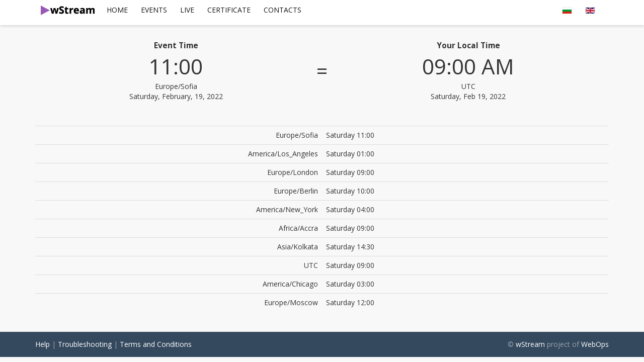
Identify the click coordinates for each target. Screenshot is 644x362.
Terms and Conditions (156, 344)
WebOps (595, 344)
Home (117, 10)
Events (154, 10)
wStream (530, 344)
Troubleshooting (85, 344)
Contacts (283, 10)
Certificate (229, 10)
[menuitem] (117, 10)
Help (43, 344)
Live (187, 10)
